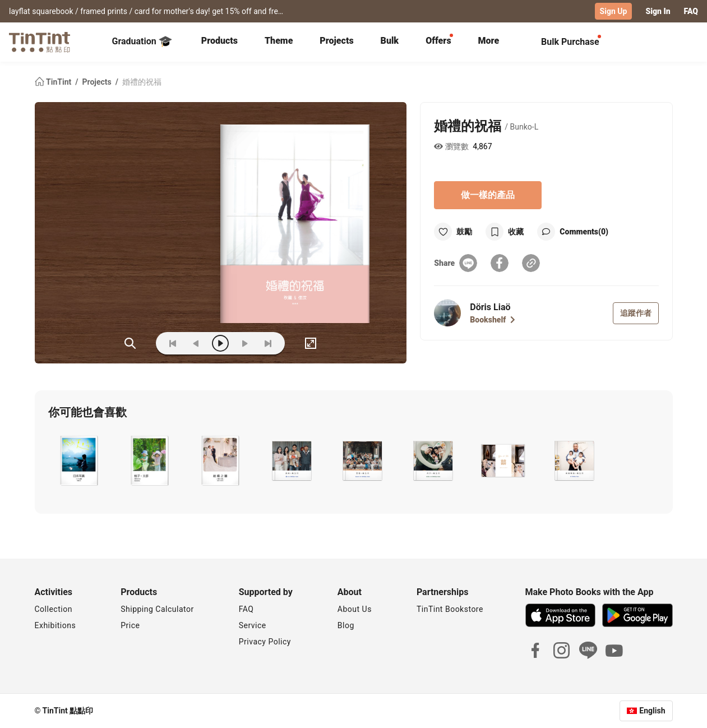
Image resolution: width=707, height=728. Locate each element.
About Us (355, 609)
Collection (54, 609)
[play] (220, 343)
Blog (346, 625)
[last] (268, 343)
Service (253, 625)
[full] (311, 343)
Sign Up (614, 11)
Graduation (142, 42)
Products (220, 41)
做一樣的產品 (488, 195)
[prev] (196, 343)
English (652, 711)
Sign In (658, 11)
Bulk (390, 41)
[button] (79, 460)
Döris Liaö (490, 307)
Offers (438, 41)
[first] (173, 343)
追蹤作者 (636, 313)
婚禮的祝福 (142, 82)
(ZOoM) (130, 343)
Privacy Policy (265, 642)
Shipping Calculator (157, 609)
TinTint (54, 82)
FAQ (691, 11)
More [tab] (489, 41)
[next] (244, 343)
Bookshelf (493, 320)
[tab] (220, 42)
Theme (279, 41)
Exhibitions (56, 625)
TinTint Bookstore (450, 609)
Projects (336, 41)
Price (130, 625)
